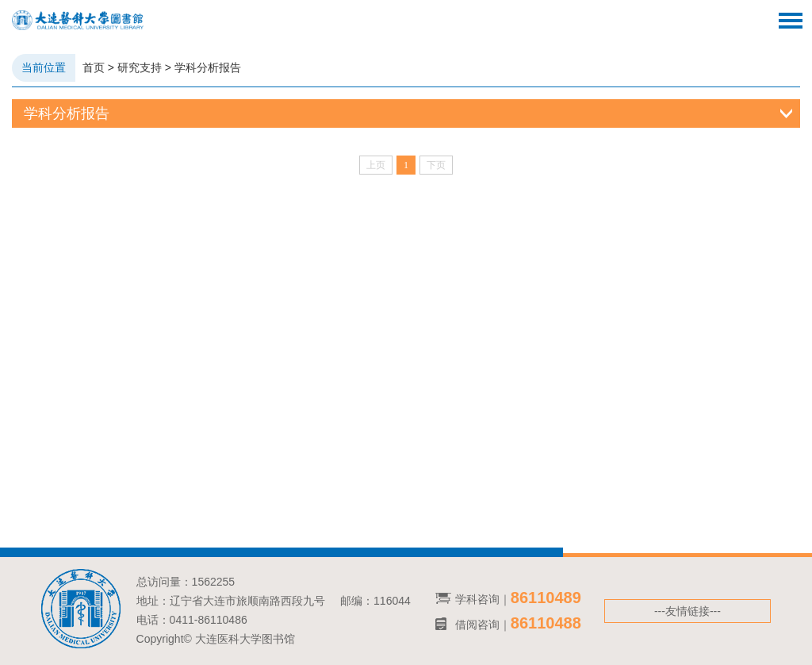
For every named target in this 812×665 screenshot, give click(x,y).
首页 (94, 67)
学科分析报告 (208, 67)
